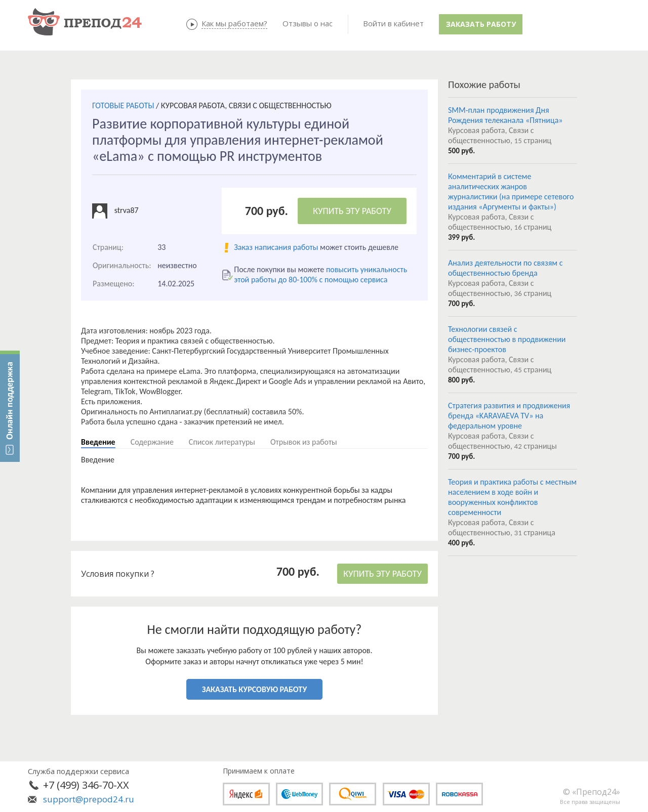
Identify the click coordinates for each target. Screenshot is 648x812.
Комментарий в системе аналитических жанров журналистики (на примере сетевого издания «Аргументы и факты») (511, 191)
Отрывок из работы (304, 442)
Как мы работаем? (234, 23)
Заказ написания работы (276, 247)
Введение (98, 442)
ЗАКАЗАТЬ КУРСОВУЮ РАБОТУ (254, 689)
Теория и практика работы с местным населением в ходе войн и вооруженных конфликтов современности (512, 497)
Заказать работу (481, 24)
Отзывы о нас (308, 23)
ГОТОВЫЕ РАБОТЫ (123, 105)
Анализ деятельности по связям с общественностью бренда (505, 268)
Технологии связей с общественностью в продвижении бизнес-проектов (507, 339)
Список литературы (222, 442)
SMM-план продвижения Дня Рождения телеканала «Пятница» (505, 115)
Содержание (152, 442)
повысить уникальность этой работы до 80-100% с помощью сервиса (320, 274)
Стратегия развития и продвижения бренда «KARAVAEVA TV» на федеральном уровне (509, 416)
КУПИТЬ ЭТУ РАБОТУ (352, 211)
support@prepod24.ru (89, 799)
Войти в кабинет (393, 23)
